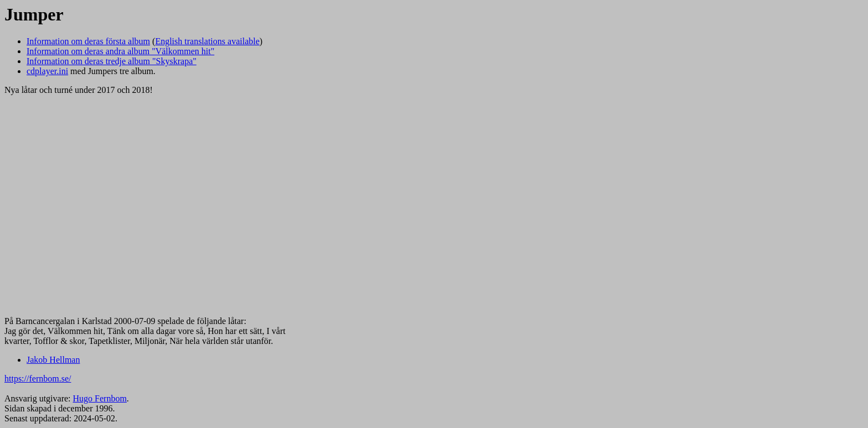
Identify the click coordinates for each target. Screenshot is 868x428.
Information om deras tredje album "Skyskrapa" (112, 61)
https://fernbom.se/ (38, 379)
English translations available (207, 41)
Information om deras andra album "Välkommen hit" (120, 51)
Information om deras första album (88, 41)
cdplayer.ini (47, 71)
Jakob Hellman (53, 360)
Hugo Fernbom (100, 398)
